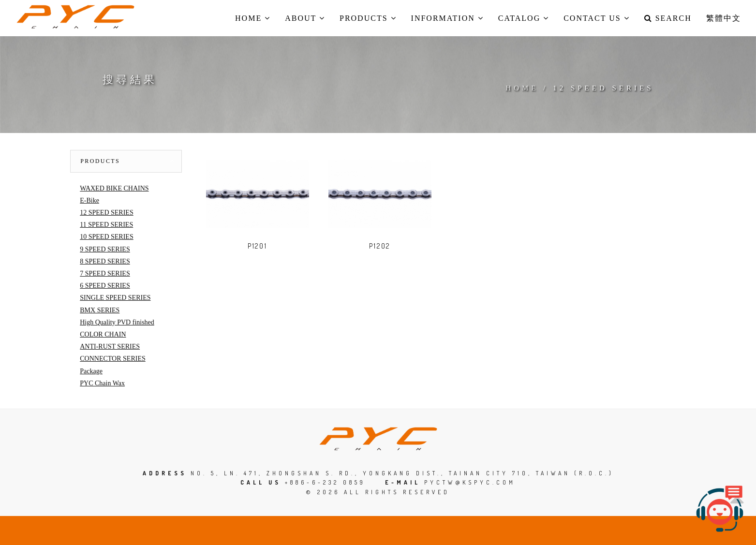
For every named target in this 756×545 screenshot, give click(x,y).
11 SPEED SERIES (106, 225)
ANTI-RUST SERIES (110, 346)
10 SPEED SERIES (106, 237)
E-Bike (89, 200)
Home (522, 88)
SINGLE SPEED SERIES (115, 298)
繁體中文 (724, 18)
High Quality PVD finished (117, 322)
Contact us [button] (596, 18)
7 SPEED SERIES (105, 273)
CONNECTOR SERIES (112, 359)
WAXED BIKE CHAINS (114, 188)
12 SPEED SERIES (106, 213)
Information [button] (447, 18)
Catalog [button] (524, 18)
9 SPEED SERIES (105, 249)
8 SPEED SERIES (105, 261)
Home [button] (253, 18)
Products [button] (368, 18)
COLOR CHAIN (103, 334)
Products (100, 161)
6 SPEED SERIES (105, 286)
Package (91, 371)
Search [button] (668, 18)
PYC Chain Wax (102, 383)
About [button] (305, 18)
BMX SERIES (100, 310)
